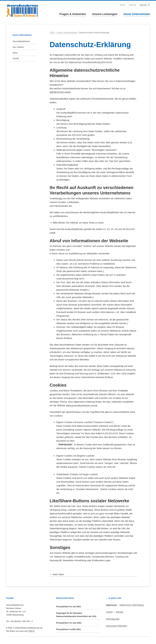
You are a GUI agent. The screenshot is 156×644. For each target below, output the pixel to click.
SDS (52, 32)
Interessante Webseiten (117, 626)
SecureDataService (21, 41)
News (15, 53)
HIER (73, 223)
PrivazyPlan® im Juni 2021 (69, 623)
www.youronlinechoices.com (80, 405)
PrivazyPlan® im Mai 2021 (68, 629)
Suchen (149, 5)
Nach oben (58, 574)
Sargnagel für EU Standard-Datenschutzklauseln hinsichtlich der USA (76, 615)
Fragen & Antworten (73, 14)
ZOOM (16, 59)
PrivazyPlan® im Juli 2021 (68, 607)
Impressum (111, 605)
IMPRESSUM (57, 92)
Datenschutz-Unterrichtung (132, 605)
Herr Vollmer (18, 47)
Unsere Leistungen (105, 14)
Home (122, 5)
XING (30, 631)
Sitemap (132, 5)
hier (108, 402)
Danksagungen (113, 619)
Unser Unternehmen (137, 14)
